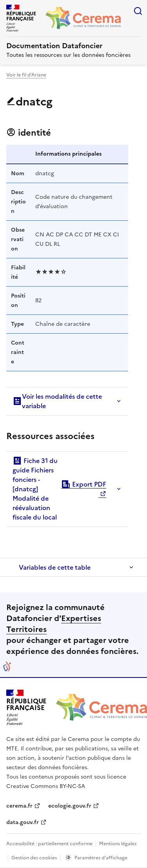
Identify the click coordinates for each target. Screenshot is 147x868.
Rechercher (138, 11)
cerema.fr (19, 806)
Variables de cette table (55, 567)
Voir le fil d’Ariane (26, 75)
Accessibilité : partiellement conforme (49, 844)
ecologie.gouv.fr (70, 806)
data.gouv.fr (23, 822)
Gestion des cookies (34, 858)
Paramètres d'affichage (101, 858)
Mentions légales (118, 844)
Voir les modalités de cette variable (57, 401)
